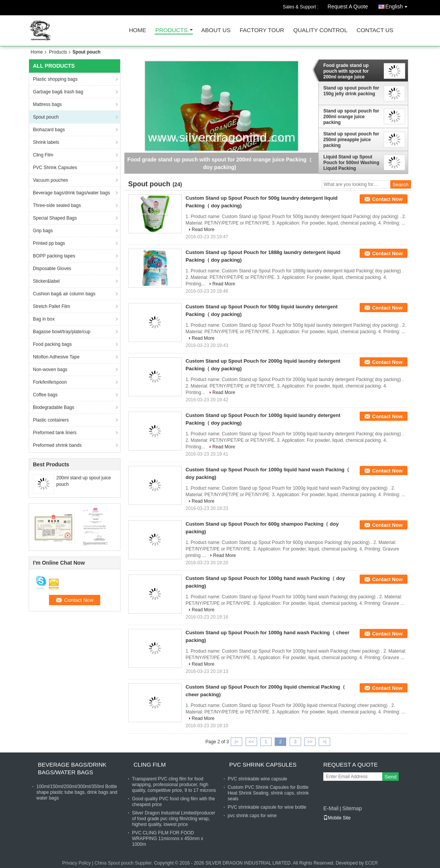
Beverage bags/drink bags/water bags (71, 193)
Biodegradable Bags (54, 407)
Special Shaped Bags (55, 218)
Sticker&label (46, 281)
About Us (216, 30)
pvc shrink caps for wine (252, 816)
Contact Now (387, 199)
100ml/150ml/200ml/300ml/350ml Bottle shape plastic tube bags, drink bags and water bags (77, 792)
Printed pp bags (49, 243)
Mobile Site (337, 818)
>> (310, 742)
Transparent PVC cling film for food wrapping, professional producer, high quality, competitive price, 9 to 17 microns (174, 785)
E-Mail (331, 808)
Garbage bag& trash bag (58, 92)
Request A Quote (348, 7)
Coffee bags (45, 395)
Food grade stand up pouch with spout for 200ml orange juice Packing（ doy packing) (349, 71)
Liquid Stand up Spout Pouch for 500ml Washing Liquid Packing (351, 163)
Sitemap (352, 808)
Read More (203, 230)
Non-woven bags (50, 370)
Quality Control (320, 30)
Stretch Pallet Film (51, 306)
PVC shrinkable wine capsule (257, 779)
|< (236, 742)
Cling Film (43, 155)
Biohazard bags (49, 130)
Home (138, 30)
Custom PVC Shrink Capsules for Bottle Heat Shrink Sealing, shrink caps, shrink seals (268, 793)
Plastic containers (51, 420)
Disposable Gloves (52, 269)
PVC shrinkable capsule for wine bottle (267, 807)
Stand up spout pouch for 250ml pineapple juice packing (351, 140)
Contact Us (375, 30)
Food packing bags (52, 344)
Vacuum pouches (51, 180)
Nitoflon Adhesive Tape (56, 357)
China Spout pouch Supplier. (124, 863)
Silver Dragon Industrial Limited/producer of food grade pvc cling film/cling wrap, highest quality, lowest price (174, 819)
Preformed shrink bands (57, 445)
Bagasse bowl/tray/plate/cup (62, 332)
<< (251, 742)
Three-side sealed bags (57, 205)
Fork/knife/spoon (50, 382)
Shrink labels (46, 142)
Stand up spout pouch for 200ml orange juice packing (351, 117)
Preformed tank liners (55, 433)
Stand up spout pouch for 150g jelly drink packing (351, 91)
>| (324, 742)
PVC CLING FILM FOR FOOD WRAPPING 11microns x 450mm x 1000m (168, 839)
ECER (371, 863)
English (398, 5)
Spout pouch (46, 117)
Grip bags (43, 231)
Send (390, 777)
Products (171, 30)
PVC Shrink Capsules (55, 168)
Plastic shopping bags (55, 79)
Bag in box (44, 319)
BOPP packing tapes (54, 256)
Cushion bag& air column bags (64, 294)
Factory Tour (262, 30)
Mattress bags (47, 104)
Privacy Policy (76, 863)
